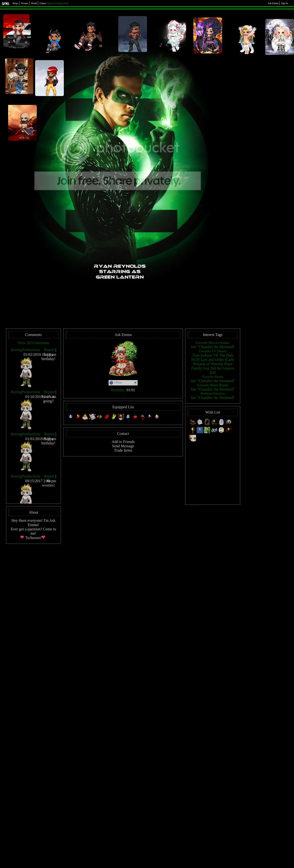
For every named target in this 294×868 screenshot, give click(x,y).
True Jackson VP (205, 355)
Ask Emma (273, 3)
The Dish (226, 355)
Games (43, 3)
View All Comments (34, 343)
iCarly (230, 360)
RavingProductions (25, 350)
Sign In (285, 3)
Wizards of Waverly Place (213, 364)
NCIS (195, 360)
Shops (15, 3)
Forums (25, 3)
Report (49, 350)
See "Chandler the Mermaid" (213, 347)
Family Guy (200, 368)
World (34, 3)
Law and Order (212, 360)
